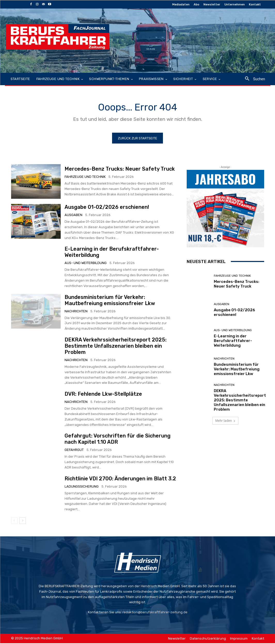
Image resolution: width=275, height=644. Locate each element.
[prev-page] (14, 521)
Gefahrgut (74, 451)
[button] (253, 79)
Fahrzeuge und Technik (85, 178)
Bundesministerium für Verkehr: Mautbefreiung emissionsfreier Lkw (110, 301)
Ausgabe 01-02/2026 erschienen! (107, 208)
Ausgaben (73, 216)
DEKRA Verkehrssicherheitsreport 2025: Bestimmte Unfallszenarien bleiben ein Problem (116, 347)
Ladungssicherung (82, 487)
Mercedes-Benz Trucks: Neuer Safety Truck (120, 170)
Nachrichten (76, 312)
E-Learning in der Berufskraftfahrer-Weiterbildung (233, 342)
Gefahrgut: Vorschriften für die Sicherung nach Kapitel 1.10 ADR (117, 440)
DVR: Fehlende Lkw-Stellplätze (103, 395)
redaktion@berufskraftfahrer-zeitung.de (155, 613)
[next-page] (23, 521)
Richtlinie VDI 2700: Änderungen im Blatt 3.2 (120, 479)
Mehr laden (225, 421)
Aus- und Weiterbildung (86, 264)
